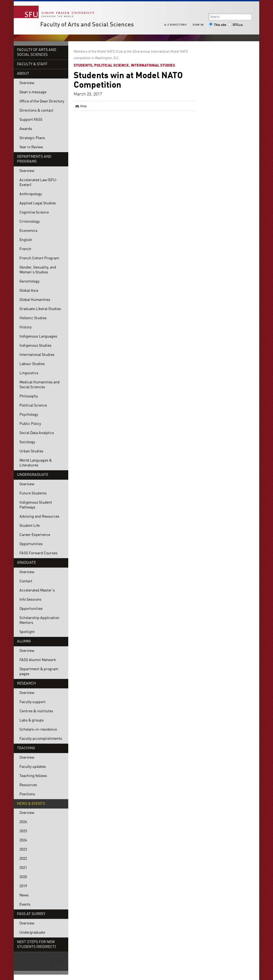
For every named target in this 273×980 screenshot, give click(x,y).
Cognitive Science (34, 213)
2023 (23, 850)
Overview (27, 83)
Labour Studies (32, 364)
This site (218, 25)
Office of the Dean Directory (42, 102)
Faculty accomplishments (41, 739)
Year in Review (31, 147)
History (25, 327)
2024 (23, 840)
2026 (23, 822)
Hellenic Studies (33, 318)
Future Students (33, 494)
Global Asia (29, 291)
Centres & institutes (36, 711)
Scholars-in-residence (38, 730)
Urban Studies (31, 451)
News (24, 895)
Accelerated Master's (37, 591)
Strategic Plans (32, 138)
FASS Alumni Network (38, 660)
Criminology (30, 222)
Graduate (26, 563)
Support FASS (31, 120)
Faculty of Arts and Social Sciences (87, 25)
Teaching (26, 748)
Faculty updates (33, 767)
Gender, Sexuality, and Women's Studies (38, 270)
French (25, 249)
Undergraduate (33, 475)
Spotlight (27, 632)
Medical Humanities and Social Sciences (40, 385)
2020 (23, 877)
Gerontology (29, 282)
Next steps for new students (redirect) (36, 945)
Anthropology (31, 194)
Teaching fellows (33, 776)
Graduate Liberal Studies (40, 309)
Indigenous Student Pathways (36, 505)
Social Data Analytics (37, 433)
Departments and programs (34, 159)
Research (26, 684)
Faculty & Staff (32, 64)
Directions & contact (36, 111)
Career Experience (35, 535)
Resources (28, 785)
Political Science (33, 406)
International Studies (37, 355)
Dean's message (33, 92)
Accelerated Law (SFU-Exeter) (38, 183)
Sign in (198, 25)
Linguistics (29, 373)
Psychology (29, 415)
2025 (23, 831)
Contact (26, 581)
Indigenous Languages (38, 337)
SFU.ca (235, 25)
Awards (26, 129)
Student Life (30, 526)
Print (83, 106)
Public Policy (30, 424)
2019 (23, 886)
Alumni (24, 642)
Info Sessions (30, 600)
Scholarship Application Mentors (39, 620)
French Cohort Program (39, 258)
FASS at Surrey (31, 914)
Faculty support (33, 702)
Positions (27, 794)
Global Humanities (35, 300)
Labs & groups (32, 721)
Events (25, 905)
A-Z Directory (176, 25)
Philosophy (29, 396)
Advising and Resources (39, 517)
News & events (31, 804)
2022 (23, 859)
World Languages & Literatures (36, 463)
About (23, 74)
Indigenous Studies (35, 346)
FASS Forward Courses (38, 553)
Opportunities (31, 544)
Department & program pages (39, 672)
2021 (23, 868)
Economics (28, 231)
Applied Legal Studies (38, 203)
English (26, 240)
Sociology (27, 442)
